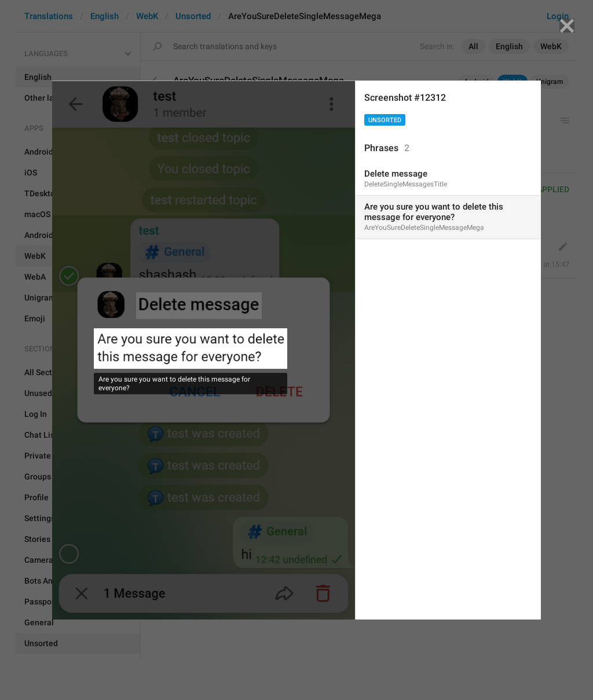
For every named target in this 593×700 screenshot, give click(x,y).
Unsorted (385, 120)
